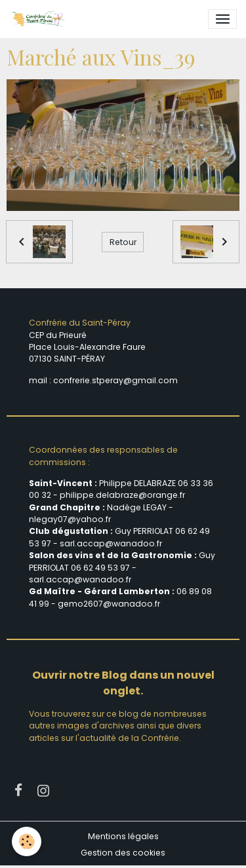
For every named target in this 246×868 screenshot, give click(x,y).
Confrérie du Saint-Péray (80, 323)
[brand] (41, 19)
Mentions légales (123, 836)
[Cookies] (27, 841)
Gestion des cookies (123, 853)
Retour (123, 242)
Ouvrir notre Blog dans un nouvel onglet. (123, 683)
